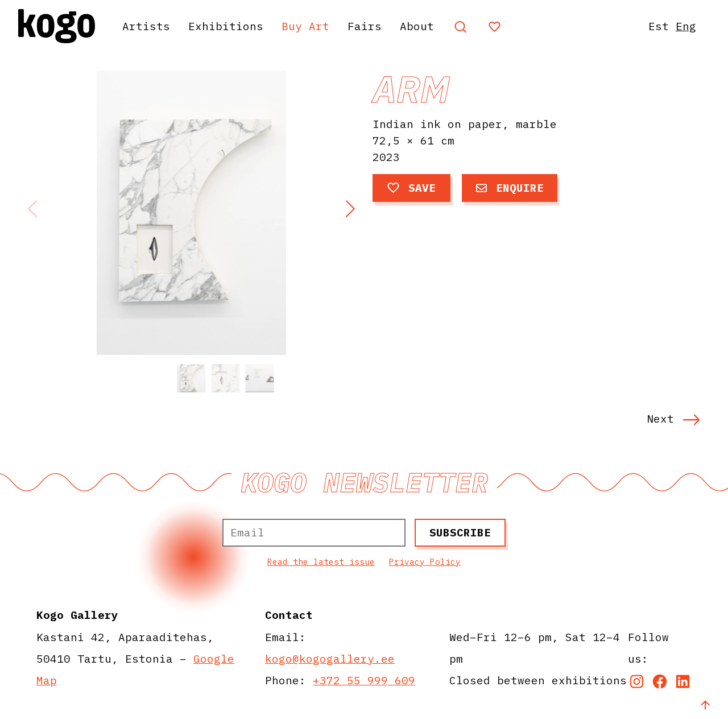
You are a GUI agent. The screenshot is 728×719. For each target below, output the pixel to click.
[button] (350, 209)
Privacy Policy (425, 562)
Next (673, 418)
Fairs (365, 26)
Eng (686, 26)
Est (659, 26)
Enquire (510, 187)
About (417, 26)
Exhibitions (226, 26)
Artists (146, 26)
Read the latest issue (321, 562)
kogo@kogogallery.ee (330, 658)
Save (411, 187)
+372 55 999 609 (364, 680)
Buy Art (305, 26)
